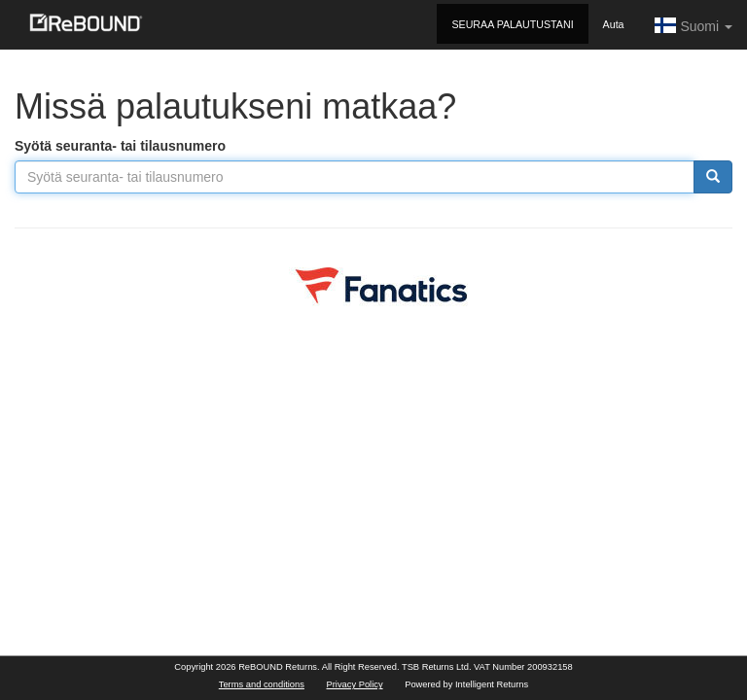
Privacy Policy (355, 684)
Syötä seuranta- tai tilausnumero (120, 146)
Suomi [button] (693, 25)
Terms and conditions (262, 684)
